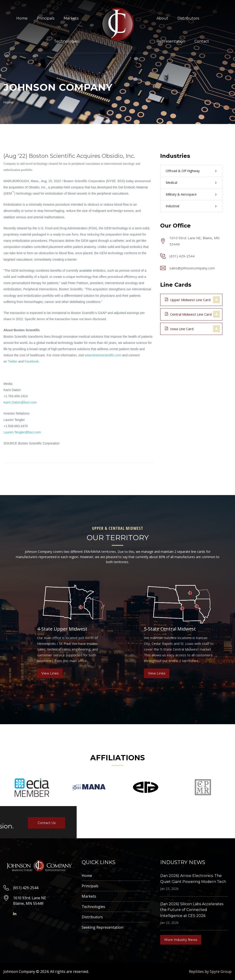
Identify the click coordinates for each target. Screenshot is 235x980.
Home (22, 18)
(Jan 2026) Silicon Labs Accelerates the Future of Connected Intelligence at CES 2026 (192, 910)
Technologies (66, 41)
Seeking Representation (102, 927)
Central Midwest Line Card (188, 314)
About (162, 18)
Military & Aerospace (181, 194)
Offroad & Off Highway (183, 171)
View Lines (50, 673)
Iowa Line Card (179, 329)
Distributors (188, 18)
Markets (71, 18)
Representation (171, 41)
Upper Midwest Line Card (188, 300)
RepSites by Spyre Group (210, 971)
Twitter (13, 361)
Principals (46, 18)
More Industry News (181, 940)
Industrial (172, 206)
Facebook (32, 361)
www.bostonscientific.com (103, 355)
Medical (171, 183)
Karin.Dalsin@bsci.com (20, 402)
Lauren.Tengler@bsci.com (22, 432)
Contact (202, 41)
